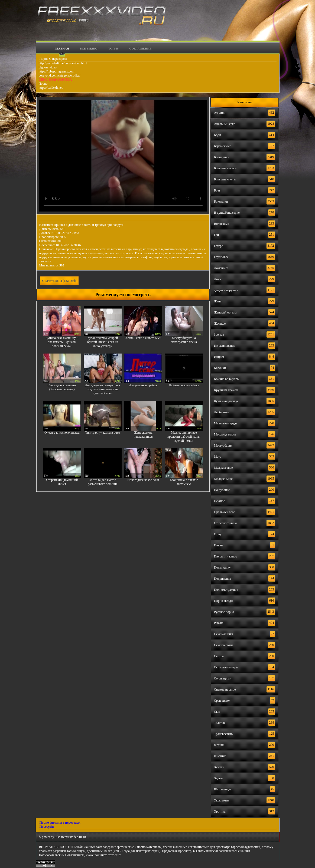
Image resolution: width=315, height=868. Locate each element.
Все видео (89, 48)
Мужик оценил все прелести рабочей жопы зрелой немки (184, 437)
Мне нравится (52, 265)
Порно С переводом (53, 59)
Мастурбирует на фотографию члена (184, 340)
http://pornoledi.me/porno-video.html (63, 63)
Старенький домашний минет (62, 482)
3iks (58, 837)
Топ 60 (113, 48)
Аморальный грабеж (143, 385)
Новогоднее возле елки (143, 480)
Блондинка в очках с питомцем (184, 482)
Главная (62, 48)
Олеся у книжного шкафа (62, 433)
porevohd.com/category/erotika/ (60, 75)
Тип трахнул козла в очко (103, 433)
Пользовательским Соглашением (62, 855)
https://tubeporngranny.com (57, 71)
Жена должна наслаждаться (143, 435)
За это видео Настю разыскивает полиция (103, 482)
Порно (43, 84)
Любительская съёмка (184, 385)
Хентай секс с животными (143, 338)
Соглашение (141, 48)
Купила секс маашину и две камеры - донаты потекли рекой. (62, 342)
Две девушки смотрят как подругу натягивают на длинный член (103, 389)
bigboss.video (48, 67)
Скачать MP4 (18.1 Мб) (59, 281)
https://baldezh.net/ (51, 88)
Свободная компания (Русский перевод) (62, 387)
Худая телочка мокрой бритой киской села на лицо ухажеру (103, 342)
